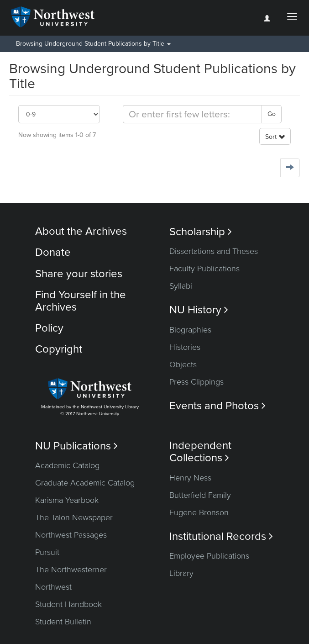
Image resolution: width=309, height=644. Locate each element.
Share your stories (79, 274)
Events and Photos (217, 406)
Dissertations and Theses (214, 251)
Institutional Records (221, 536)
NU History (199, 310)
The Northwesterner (71, 570)
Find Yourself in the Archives (81, 301)
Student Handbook (68, 604)
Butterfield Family (200, 495)
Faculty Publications (204, 269)
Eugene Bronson (199, 512)
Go (272, 114)
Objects (183, 364)
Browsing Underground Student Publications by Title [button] (93, 44)
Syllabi (181, 286)
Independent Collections (200, 452)
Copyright (59, 349)
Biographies (190, 330)
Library (181, 573)
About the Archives (81, 231)
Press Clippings (196, 382)
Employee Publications (209, 556)
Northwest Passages (71, 535)
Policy (49, 328)
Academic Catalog (67, 465)
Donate (53, 252)
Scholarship (201, 232)
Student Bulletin (63, 622)
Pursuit (47, 552)
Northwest (53, 587)
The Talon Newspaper (74, 517)
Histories (185, 347)
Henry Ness (190, 478)
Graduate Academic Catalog (85, 483)
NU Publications (76, 446)
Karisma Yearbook (67, 500)
